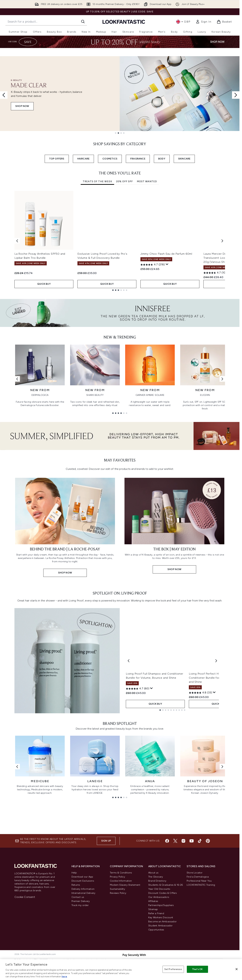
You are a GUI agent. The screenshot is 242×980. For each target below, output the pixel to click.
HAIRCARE (83, 159)
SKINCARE (184, 159)
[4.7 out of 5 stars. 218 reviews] (153, 265)
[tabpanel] (120, 241)
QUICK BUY (44, 284)
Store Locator (195, 873)
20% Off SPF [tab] (124, 181)
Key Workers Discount (161, 917)
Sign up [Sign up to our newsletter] (106, 841)
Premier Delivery (81, 901)
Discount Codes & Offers (163, 893)
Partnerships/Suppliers (161, 905)
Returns (76, 885)
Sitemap (153, 909)
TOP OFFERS (57, 159)
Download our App (82, 877)
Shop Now (22, 106)
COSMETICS (110, 159)
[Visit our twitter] (175, 841)
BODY (162, 159)
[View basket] (224, 22)
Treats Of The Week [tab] (97, 181)
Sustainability (117, 889)
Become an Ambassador (162, 922)
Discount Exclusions (83, 881)
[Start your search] (46, 22)
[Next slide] (236, 95)
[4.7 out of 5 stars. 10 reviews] (215, 273)
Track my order (80, 905)
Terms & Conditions (121, 873)
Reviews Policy (118, 893)
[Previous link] (17, 379)
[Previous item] (17, 241)
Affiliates (153, 901)
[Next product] (216, 661)
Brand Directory (157, 881)
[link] (203, 22)
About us (153, 873)
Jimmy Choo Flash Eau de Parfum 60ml (166, 254)
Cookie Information (121, 881)
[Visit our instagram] (183, 841)
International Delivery (83, 893)
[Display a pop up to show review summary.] (167, 264)
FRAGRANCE (138, 159)
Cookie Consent (25, 897)
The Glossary (156, 877)
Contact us (78, 897)
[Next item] (222, 241)
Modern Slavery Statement (125, 885)
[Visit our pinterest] (208, 841)
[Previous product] (129, 661)
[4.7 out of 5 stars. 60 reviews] (138, 689)
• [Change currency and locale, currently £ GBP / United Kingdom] (183, 22)
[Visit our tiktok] (200, 841)
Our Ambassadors (159, 897)
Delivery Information (83, 889)
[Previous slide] (4, 95)
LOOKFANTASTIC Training (201, 885)
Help (74, 873)
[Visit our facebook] (167, 841)
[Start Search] (83, 22)
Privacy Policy (117, 877)
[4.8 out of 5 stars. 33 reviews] (200, 693)
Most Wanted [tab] (147, 181)
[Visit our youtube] (192, 841)
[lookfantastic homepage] (124, 22)
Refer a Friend (156, 913)
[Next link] (222, 379)
